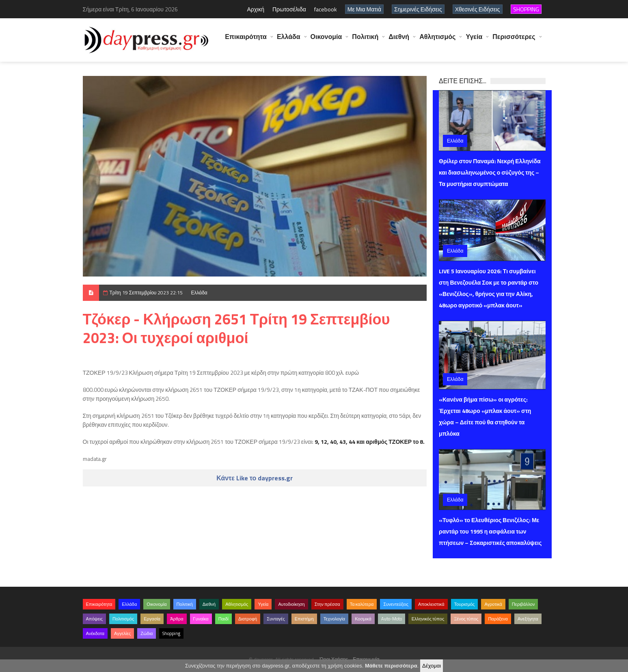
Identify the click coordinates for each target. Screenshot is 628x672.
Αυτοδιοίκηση (291, 604)
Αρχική (256, 9)
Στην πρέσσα (327, 604)
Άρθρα (177, 619)
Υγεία (474, 41)
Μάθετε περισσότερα (391, 666)
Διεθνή (399, 41)
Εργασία (152, 619)
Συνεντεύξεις (396, 604)
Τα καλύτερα (362, 604)
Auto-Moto (392, 619)
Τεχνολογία (334, 619)
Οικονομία (326, 41)
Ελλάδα (289, 41)
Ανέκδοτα (95, 633)
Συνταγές (276, 619)
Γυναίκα (201, 619)
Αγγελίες (122, 633)
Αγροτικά (493, 604)
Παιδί (223, 619)
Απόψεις (95, 619)
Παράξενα (498, 619)
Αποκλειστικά (431, 604)
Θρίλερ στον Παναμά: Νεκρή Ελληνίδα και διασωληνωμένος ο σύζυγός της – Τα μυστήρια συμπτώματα (490, 172)
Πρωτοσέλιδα (289, 9)
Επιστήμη (304, 619)
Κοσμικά (363, 619)
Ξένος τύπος (466, 619)
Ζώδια (147, 633)
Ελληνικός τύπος (428, 619)
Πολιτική (365, 41)
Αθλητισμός (437, 41)
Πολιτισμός (123, 619)
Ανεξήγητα (528, 619)
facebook (326, 9)
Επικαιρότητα (246, 41)
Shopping (171, 633)
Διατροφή (248, 619)
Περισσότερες (514, 41)
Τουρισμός (465, 604)
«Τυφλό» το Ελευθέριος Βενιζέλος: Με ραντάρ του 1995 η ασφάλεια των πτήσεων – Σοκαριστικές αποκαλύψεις (490, 531)
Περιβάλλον (523, 604)
